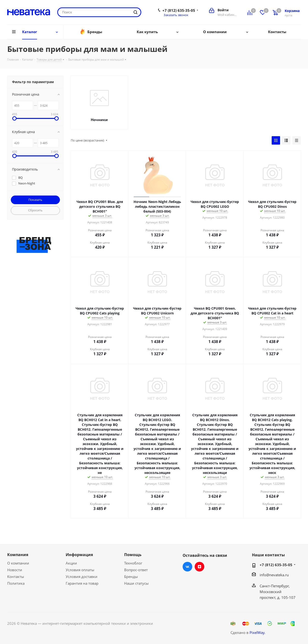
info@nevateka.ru (274, 575)
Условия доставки (82, 577)
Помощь (133, 555)
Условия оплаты (80, 570)
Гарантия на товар (82, 583)
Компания (18, 555)
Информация (79, 555)
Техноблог (133, 563)
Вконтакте (187, 567)
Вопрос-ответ (136, 570)
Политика (16, 583)
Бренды (131, 577)
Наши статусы (136, 583)
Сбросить (35, 210)
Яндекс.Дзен (199, 567)
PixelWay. (257, 632)
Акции (71, 563)
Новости (15, 570)
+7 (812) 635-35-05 (179, 10)
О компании (18, 563)
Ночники (99, 120)
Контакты (16, 577)
